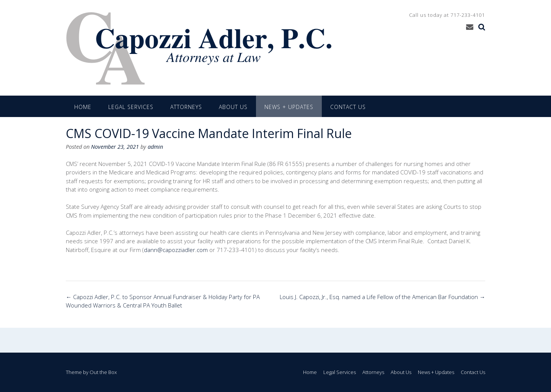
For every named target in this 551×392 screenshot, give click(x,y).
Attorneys (186, 107)
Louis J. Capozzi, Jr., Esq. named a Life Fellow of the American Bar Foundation (382, 297)
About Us (233, 107)
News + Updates (289, 107)
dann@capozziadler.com (176, 250)
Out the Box (103, 372)
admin (155, 147)
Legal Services (131, 107)
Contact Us (348, 107)
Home (83, 107)
